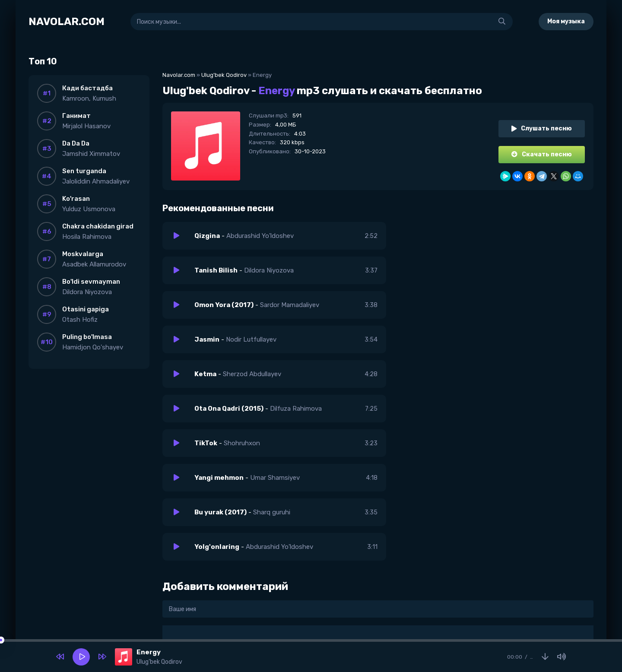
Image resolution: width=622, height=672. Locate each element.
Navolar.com (179, 75)
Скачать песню (542, 154)
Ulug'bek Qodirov (224, 75)
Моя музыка (566, 21)
